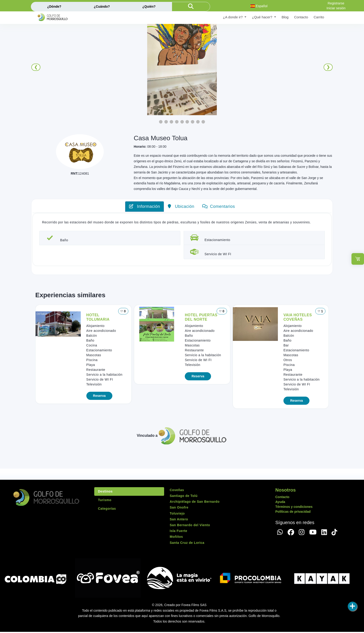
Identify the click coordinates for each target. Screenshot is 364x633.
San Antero (179, 520)
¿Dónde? (54, 7)
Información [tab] (145, 206)
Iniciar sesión (336, 8)
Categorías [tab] (107, 510)
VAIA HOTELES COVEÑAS (298, 318)
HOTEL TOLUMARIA (98, 318)
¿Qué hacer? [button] (263, 17)
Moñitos (176, 538)
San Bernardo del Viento (190, 526)
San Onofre (179, 509)
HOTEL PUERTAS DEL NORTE (201, 318)
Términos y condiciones (294, 508)
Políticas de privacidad (293, 513)
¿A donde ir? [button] (233, 17)
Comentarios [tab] (219, 206)
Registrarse (336, 3)
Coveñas (177, 491)
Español (259, 6)
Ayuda (280, 503)
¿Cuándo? (102, 7)
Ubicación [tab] (181, 206)
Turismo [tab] (105, 501)
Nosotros (286, 491)
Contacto (301, 17)
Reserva (99, 397)
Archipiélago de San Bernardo (195, 503)
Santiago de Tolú (184, 497)
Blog (285, 17)
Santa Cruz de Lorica (187, 544)
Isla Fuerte (179, 532)
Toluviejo (177, 515)
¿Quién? (149, 7)
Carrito (319, 17)
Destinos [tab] (105, 493)
